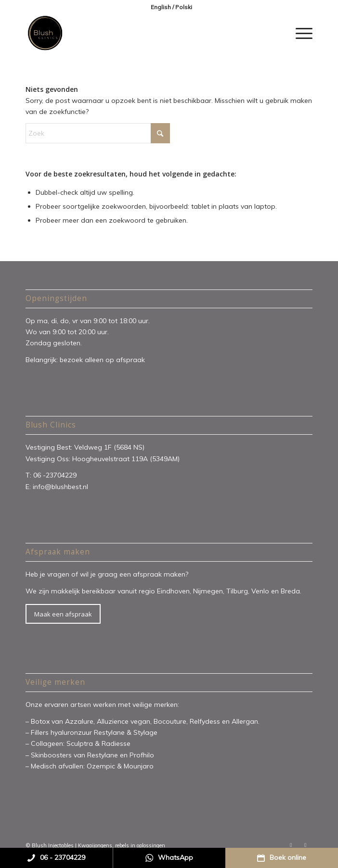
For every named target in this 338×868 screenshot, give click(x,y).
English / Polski (171, 7)
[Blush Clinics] (140, 33)
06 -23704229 (56, 475)
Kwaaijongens (95, 845)
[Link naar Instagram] (305, 845)
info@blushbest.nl (60, 487)
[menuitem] (171, 7)
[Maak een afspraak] (63, 614)
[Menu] (299, 33)
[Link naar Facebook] (291, 845)
